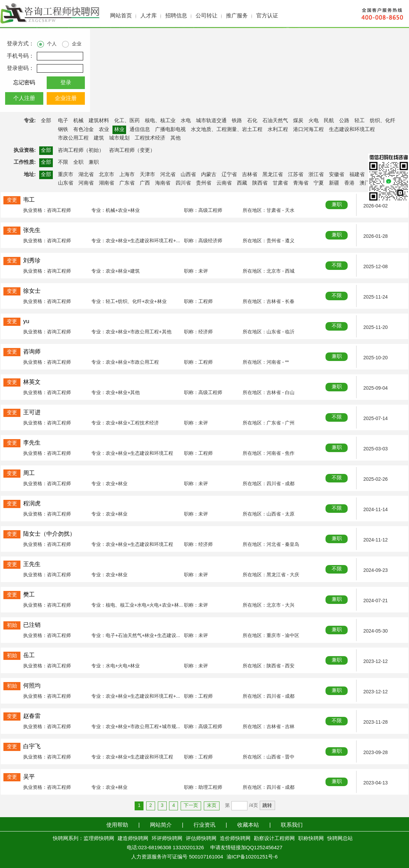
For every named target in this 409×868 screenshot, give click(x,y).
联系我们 (292, 825)
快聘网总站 (340, 839)
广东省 (127, 183)
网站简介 (161, 825)
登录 (66, 83)
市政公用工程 (73, 138)
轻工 (360, 121)
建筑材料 (99, 121)
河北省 (168, 175)
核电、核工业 (160, 121)
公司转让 (207, 16)
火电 (314, 121)
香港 (349, 183)
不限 (63, 162)
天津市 (147, 175)
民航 (329, 121)
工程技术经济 (150, 138)
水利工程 (278, 130)
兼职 (94, 162)
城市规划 (119, 138)
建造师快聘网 (133, 839)
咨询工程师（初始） (81, 150)
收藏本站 (248, 825)
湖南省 (107, 183)
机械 (78, 121)
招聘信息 (176, 16)
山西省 (188, 175)
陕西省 (260, 183)
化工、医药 (127, 121)
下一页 (191, 806)
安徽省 (337, 175)
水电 (186, 121)
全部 (46, 121)
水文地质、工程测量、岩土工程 (227, 130)
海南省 (163, 183)
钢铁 (63, 130)
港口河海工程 (308, 130)
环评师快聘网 (167, 839)
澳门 (365, 183)
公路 (344, 121)
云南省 (224, 183)
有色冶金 (84, 130)
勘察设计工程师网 (274, 839)
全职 (78, 162)
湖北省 (86, 175)
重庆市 (66, 175)
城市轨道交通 (211, 121)
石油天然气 (275, 121)
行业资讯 (204, 825)
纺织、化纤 (383, 121)
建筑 (99, 138)
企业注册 (66, 98)
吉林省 (250, 175)
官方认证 (267, 16)
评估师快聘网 (201, 839)
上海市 (127, 175)
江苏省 (296, 175)
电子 (63, 121)
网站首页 (121, 16)
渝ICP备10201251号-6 (252, 857)
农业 (104, 130)
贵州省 (204, 183)
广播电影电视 (170, 130)
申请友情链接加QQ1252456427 (246, 848)
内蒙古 (209, 175)
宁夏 (319, 183)
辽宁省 (229, 175)
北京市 (107, 175)
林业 (119, 130)
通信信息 (140, 130)
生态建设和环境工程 (352, 130)
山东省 (66, 183)
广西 (145, 183)
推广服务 (237, 16)
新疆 (334, 183)
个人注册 (24, 98)
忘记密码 (24, 83)
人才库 (149, 16)
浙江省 (316, 175)
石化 (252, 121)
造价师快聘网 (235, 839)
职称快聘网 (311, 839)
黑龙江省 (273, 175)
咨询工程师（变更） (132, 150)
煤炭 (298, 121)
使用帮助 (117, 825)
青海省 (301, 183)
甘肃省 (280, 183)
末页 (212, 806)
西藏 (242, 183)
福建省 (357, 175)
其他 (176, 138)
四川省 (183, 183)
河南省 (86, 183)
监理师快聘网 (99, 839)
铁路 (237, 121)
